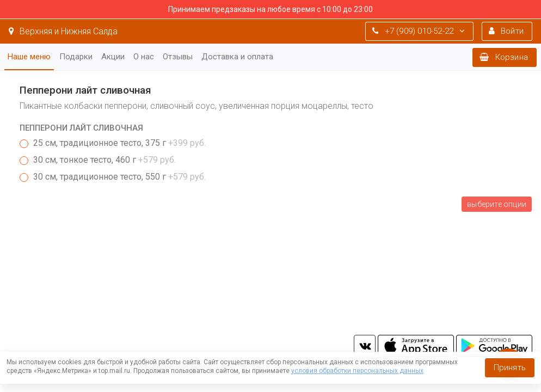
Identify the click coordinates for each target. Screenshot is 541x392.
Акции (113, 57)
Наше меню (29, 57)
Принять (510, 367)
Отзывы (178, 57)
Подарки (76, 57)
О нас (144, 57)
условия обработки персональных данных (357, 371)
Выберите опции (497, 204)
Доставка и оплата (237, 57)
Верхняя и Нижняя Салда (63, 31)
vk (365, 346)
